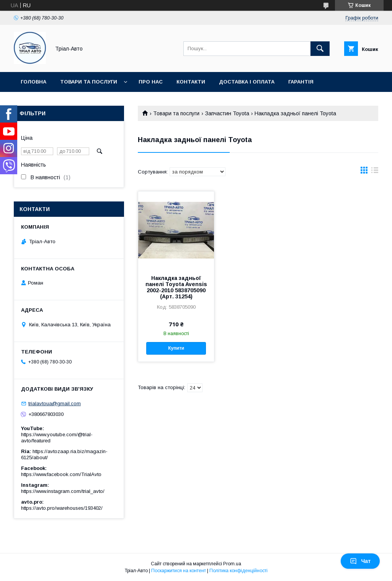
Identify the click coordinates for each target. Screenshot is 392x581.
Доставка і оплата (247, 82)
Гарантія (301, 82)
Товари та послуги (89, 82)
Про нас (151, 82)
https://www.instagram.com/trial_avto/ (63, 491)
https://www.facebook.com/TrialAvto (61, 474)
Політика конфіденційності (238, 571)
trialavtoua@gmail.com (55, 403)
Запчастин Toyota (227, 113)
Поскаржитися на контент (179, 571)
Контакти (191, 82)
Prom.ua (232, 564)
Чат (360, 561)
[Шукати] (320, 49)
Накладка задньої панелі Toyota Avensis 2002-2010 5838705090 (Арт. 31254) (176, 287)
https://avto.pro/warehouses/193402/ (62, 508)
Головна (33, 82)
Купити (176, 348)
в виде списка (375, 172)
